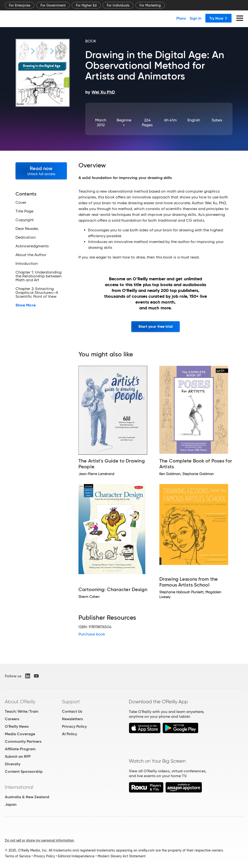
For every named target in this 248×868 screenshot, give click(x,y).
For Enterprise (20, 5)
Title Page (24, 211)
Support (71, 702)
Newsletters (72, 719)
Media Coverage (20, 734)
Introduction (27, 264)
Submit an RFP (18, 756)
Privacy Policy (74, 726)
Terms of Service (18, 856)
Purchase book (92, 634)
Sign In (196, 18)
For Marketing (150, 5)
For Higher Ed (86, 5)
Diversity (13, 764)
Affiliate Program (20, 749)
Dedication (26, 237)
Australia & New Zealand (27, 797)
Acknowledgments (32, 246)
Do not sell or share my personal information (39, 840)
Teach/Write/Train (22, 711)
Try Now (218, 18)
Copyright (25, 220)
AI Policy (70, 734)
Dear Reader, (27, 229)
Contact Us (72, 711)
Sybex (217, 120)
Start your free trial (156, 326)
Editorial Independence (76, 856)
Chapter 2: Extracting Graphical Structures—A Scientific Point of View (37, 293)
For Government (53, 5)
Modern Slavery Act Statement (122, 856)
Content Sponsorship (24, 771)
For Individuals (118, 5)
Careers (12, 719)
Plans (181, 18)
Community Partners (23, 741)
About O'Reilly (20, 702)
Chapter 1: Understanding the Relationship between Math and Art (39, 276)
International (19, 787)
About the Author (31, 255)
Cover (21, 203)
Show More (26, 305)
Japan (11, 804)
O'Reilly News (17, 726)
